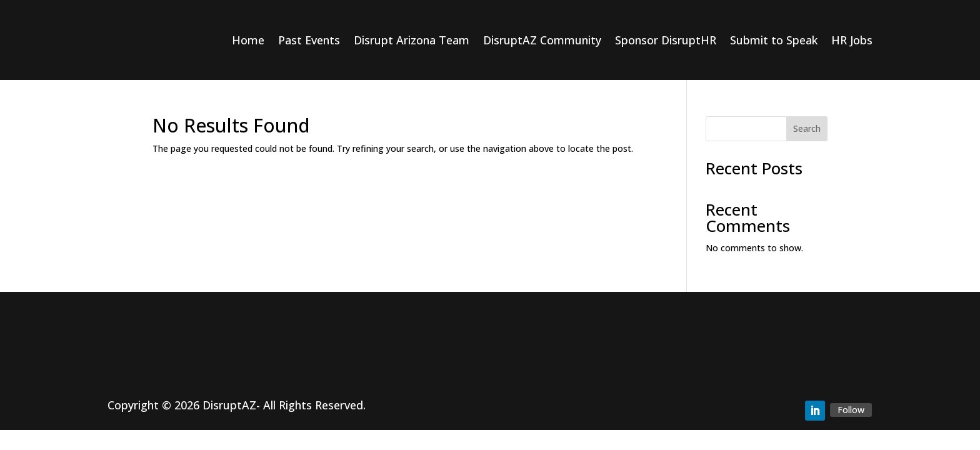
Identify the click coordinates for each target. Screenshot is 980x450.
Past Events (309, 40)
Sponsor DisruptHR (666, 40)
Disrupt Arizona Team (412, 40)
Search (807, 128)
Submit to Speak (774, 40)
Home (248, 40)
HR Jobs (852, 40)
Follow (851, 410)
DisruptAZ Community (542, 40)
